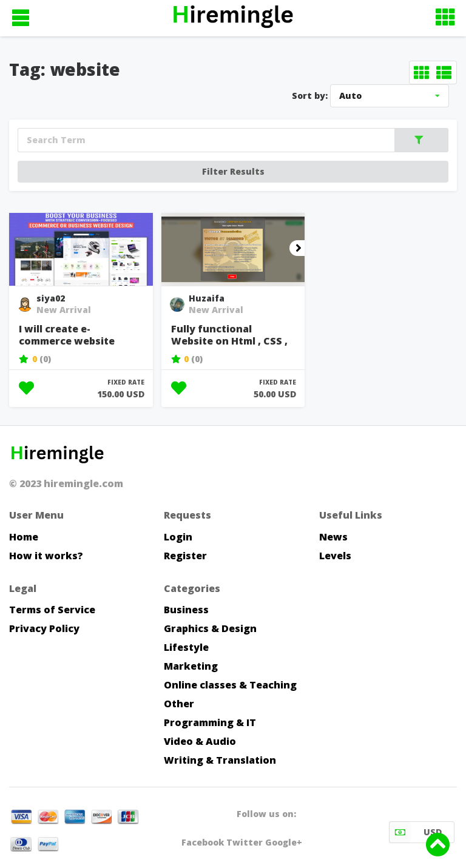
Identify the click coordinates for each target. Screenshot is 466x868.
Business (186, 610)
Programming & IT (210, 722)
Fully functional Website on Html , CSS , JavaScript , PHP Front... (231, 335)
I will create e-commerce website (67, 335)
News (333, 537)
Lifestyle (186, 647)
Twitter (245, 842)
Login (178, 537)
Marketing (191, 666)
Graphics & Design (210, 628)
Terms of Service (52, 610)
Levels (335, 556)
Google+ (284, 842)
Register (185, 556)
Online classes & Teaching (230, 685)
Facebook (203, 842)
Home (24, 537)
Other (179, 704)
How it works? (46, 556)
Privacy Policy (44, 628)
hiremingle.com (83, 483)
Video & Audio (200, 741)
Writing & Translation (220, 760)
